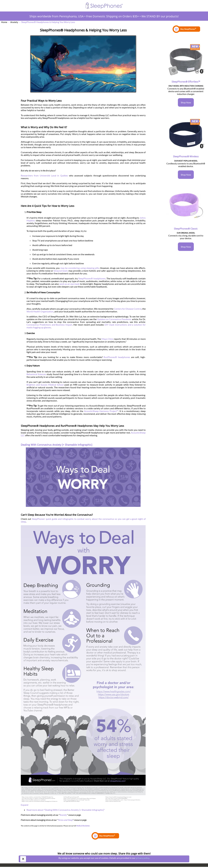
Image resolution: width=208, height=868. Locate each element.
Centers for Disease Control (128, 309)
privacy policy (143, 858)
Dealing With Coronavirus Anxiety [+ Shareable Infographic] (57, 445)
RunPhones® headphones (117, 357)
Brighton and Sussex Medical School (45, 385)
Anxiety (63, 815)
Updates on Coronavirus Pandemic (114, 319)
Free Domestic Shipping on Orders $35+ (113, 16)
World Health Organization (40, 311)
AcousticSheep (138, 433)
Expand (25, 805)
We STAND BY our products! (160, 16)
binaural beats (61, 271)
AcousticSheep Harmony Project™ (101, 411)
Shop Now (186, 102)
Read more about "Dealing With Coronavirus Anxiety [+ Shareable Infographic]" (66, 810)
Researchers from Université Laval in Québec (44, 175)
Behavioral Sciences (36, 374)
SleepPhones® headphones (92, 278)
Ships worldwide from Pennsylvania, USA (57, 16)
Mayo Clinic (107, 339)
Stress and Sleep (65, 820)
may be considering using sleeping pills (80, 268)
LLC (23, 435)
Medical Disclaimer (83, 826)
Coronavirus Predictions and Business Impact (49, 325)
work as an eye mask (70, 284)
